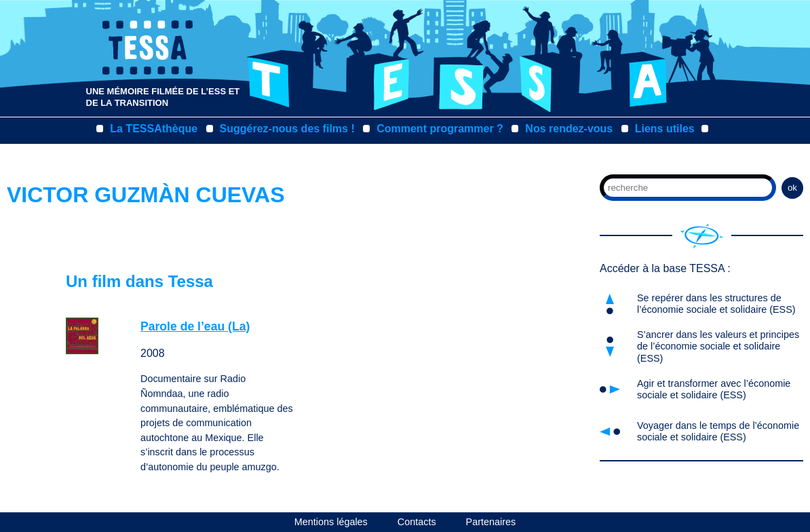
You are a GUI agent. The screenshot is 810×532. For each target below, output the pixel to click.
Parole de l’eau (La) (195, 326)
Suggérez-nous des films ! (287, 129)
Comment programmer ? (440, 129)
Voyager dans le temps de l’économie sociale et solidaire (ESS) (718, 431)
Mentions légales (331, 522)
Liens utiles (665, 129)
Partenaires (491, 522)
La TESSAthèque (154, 129)
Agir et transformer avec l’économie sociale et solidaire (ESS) (714, 389)
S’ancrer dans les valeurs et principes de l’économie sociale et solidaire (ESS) (718, 346)
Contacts (417, 522)
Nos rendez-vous (569, 129)
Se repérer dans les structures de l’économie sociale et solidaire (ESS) (716, 304)
